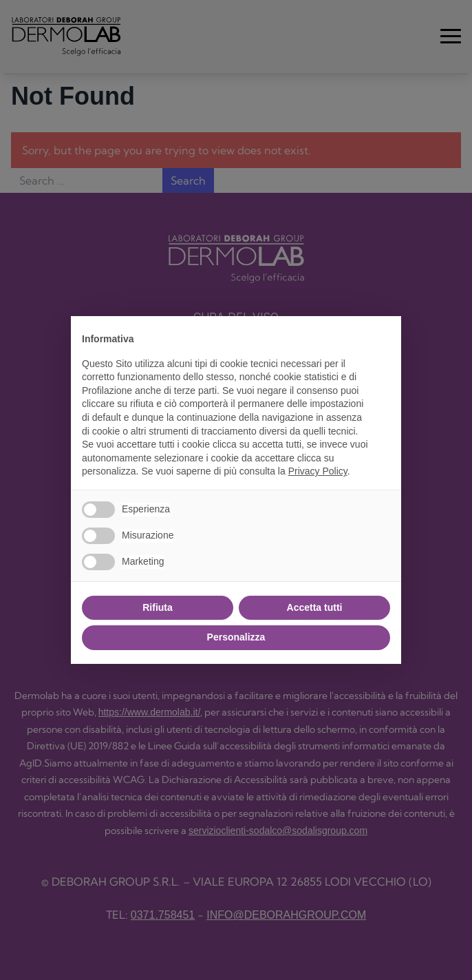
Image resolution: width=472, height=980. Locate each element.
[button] (383, 338)
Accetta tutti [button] (315, 607)
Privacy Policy (318, 471)
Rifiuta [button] (158, 607)
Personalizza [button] (236, 637)
